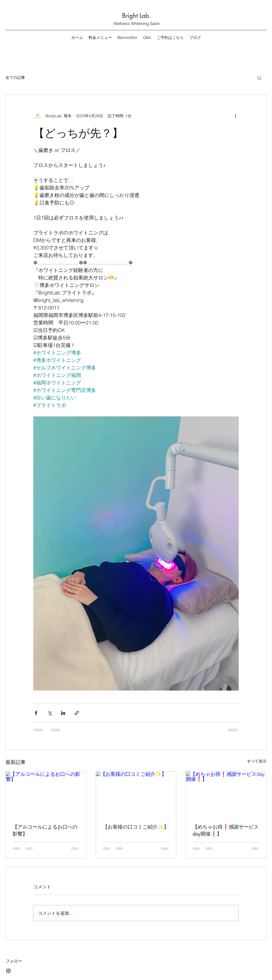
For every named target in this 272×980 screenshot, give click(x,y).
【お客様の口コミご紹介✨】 (136, 827)
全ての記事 (15, 77)
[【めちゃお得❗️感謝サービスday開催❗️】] (226, 794)
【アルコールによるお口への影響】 (45, 830)
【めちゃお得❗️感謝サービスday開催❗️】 (226, 830)
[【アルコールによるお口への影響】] (46, 794)
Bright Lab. (137, 16)
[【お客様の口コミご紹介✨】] (136, 794)
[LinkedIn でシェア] (63, 713)
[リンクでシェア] (77, 713)
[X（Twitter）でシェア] (50, 713)
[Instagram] (8, 971)
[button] (259, 78)
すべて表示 (257, 761)
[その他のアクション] (235, 116)
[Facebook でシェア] (36, 713)
